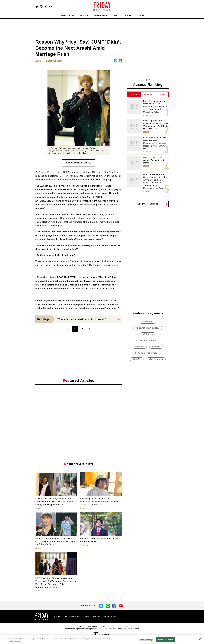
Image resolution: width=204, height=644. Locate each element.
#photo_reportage (148, 353)
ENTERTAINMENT (54, 61)
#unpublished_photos (148, 328)
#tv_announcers (148, 340)
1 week (162, 94)
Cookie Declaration (92, 617)
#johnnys (148, 334)
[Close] (200, 639)
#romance (148, 322)
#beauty (140, 347)
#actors (156, 347)
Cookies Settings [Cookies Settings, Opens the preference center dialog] (146, 640)
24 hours (148, 94)
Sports (128, 15)
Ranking (84, 15)
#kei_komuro (156, 359)
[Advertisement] (79, 411)
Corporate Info (109, 617)
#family (137, 359)
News (116, 15)
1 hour (134, 94)
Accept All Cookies (165, 640)
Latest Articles (67, 15)
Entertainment (101, 15)
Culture (141, 15)
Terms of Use (61, 617)
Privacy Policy (76, 617)
